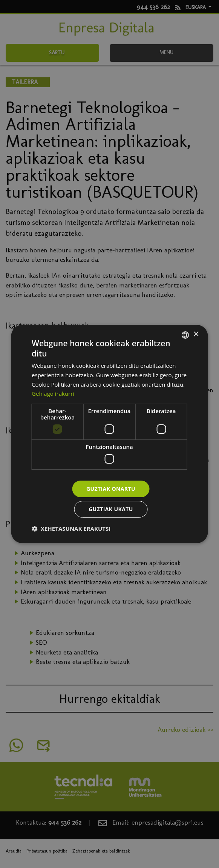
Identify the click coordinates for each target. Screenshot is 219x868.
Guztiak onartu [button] (111, 489)
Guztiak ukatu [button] (111, 509)
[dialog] (109, 434)
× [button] (196, 334)
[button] (71, 528)
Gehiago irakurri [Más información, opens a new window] (53, 393)
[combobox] (185, 335)
